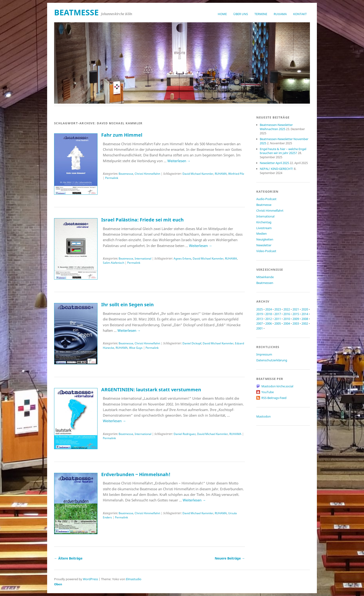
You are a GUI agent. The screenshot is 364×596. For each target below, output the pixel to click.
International (143, 258)
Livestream (264, 228)
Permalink (112, 178)
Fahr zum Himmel (122, 135)
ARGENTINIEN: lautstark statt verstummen (151, 390)
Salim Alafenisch (114, 263)
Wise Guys (136, 348)
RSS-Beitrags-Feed (274, 398)
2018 (269, 314)
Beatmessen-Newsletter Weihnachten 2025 (276, 127)
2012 (269, 319)
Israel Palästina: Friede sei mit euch (142, 220)
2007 (260, 323)
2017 (278, 314)
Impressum (264, 354)
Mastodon (263, 416)
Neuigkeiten (265, 239)
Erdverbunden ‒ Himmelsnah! (136, 474)
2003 (296, 323)
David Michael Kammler (198, 174)
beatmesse (76, 12)
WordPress (90, 579)
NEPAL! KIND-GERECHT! (276, 169)
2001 (260, 328)
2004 (287, 323)
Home (222, 14)
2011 (278, 319)
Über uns (241, 14)
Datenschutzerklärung (272, 360)
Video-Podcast (266, 251)
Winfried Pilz (236, 174)
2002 (305, 323)
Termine (261, 14)
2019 (260, 314)
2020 (305, 309)
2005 (278, 323)
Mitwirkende (265, 277)
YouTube (268, 392)
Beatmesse (126, 174)
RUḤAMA (280, 14)
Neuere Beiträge (230, 558)
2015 (296, 314)
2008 (305, 319)
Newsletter (264, 245)
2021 (296, 309)
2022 (287, 309)
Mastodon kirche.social (277, 386)
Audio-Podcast (266, 199)
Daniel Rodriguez (185, 434)
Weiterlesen (179, 161)
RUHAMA (221, 174)
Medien (262, 234)
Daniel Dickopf (192, 343)
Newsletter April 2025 (274, 163)
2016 (287, 314)
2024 (269, 309)
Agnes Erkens (182, 258)
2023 (278, 309)
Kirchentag (264, 222)
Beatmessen (265, 283)
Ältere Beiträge (68, 558)
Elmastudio (134, 579)
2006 (269, 323)
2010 (287, 319)
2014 (305, 314)
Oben (58, 584)
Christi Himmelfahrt (147, 174)
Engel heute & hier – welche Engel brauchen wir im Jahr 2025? (283, 151)
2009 (296, 319)
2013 (260, 319)
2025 (260, 309)
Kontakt (300, 14)
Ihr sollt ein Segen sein (127, 305)
